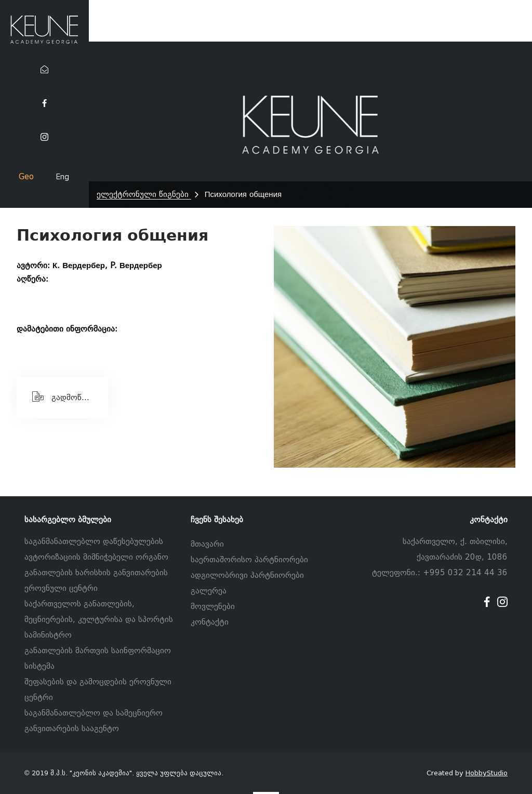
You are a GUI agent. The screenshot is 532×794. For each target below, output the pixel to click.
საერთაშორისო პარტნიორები (249, 560)
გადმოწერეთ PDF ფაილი (70, 396)
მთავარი (207, 544)
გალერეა (209, 591)
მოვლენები (213, 606)
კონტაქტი (210, 622)
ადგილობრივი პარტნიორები (247, 575)
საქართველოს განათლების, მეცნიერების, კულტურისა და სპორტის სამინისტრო (99, 619)
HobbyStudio (487, 773)
